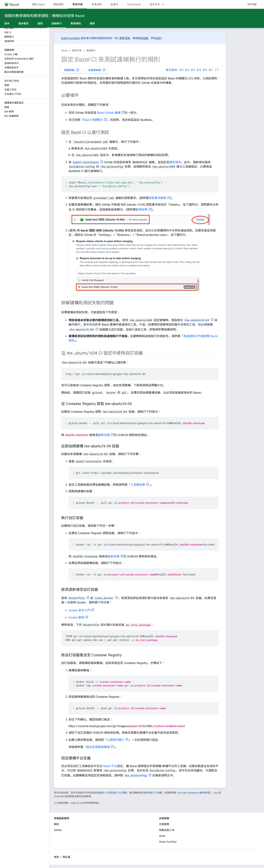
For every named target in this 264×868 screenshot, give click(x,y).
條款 (56, 857)
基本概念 (24, 23)
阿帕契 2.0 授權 (154, 793)
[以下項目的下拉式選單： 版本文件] (165, 4)
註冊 (158, 38)
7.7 (217, 70)
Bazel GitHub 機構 (109, 113)
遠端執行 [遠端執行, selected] (57, 23)
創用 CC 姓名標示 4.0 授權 (113, 793)
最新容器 (104, 435)
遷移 (92, 23)
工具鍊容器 (138, 485)
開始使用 (58, 4)
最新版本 (175, 162)
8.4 (199, 70)
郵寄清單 (125, 38)
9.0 (181, 70)
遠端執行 (91, 51)
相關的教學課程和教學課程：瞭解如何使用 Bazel (44, 16)
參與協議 (143, 38)
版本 (7, 23)
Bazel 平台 (110, 766)
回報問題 (72, 70)
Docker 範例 (76, 618)
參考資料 (97, 4)
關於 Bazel (38, 4)
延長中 (115, 4)
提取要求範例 (158, 198)
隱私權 (66, 857)
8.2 (211, 70)
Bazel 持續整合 (93, 120)
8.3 (205, 70)
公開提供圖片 (116, 740)
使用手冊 (77, 51)
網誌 (56, 824)
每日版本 (172, 70)
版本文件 (155, 4)
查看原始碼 (97, 70)
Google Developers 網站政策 (194, 793)
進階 (40, 23)
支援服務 (164, 824)
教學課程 (76, 23)
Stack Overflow (168, 842)
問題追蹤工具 (167, 830)
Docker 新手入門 (79, 610)
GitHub (252, 4)
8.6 (187, 70)
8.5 (193, 70)
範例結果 (141, 210)
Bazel (64, 51)
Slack (162, 836)
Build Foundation (71, 38)
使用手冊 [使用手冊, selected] (78, 4)
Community (134, 4)
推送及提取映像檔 (98, 747)
